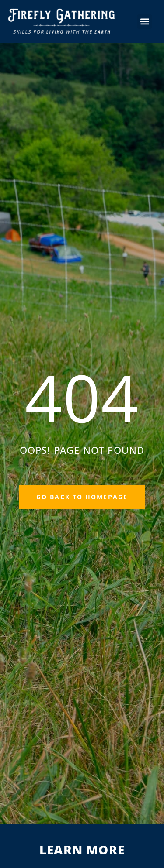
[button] (145, 22)
